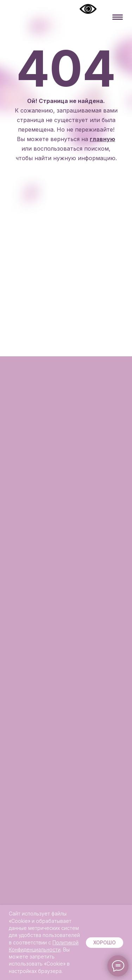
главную (102, 139)
